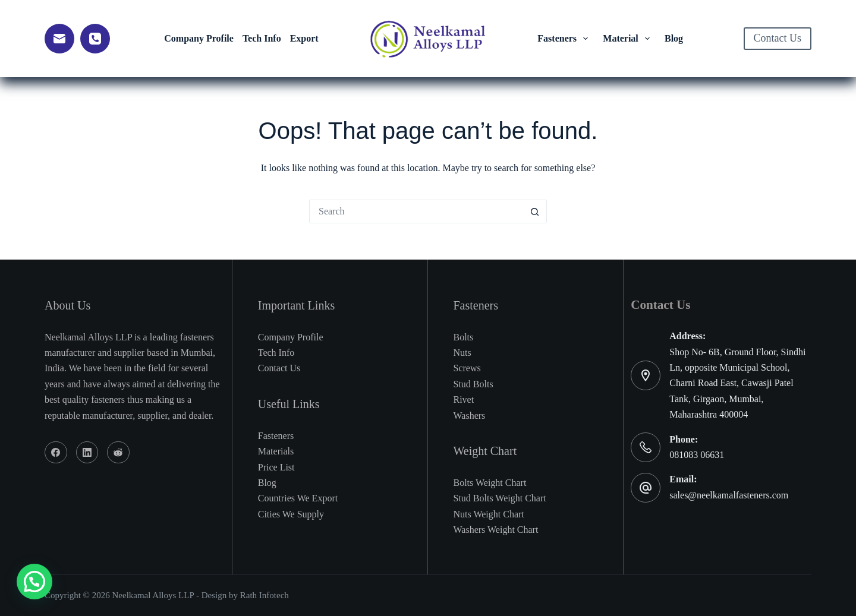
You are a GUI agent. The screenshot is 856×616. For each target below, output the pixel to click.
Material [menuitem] (628, 39)
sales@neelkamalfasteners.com (729, 495)
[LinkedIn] (87, 453)
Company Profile (291, 337)
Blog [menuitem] (674, 38)
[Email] (59, 39)
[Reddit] (118, 453)
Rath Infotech (265, 595)
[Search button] (535, 211)
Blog (267, 483)
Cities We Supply (291, 514)
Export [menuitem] (304, 38)
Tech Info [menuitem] (262, 38)
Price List (276, 467)
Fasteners (276, 436)
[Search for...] (416, 211)
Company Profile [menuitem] (199, 38)
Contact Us (778, 38)
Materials (276, 451)
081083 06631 (697, 455)
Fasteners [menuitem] (565, 39)
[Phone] (95, 39)
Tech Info (276, 353)
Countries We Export (298, 498)
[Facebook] (56, 453)
